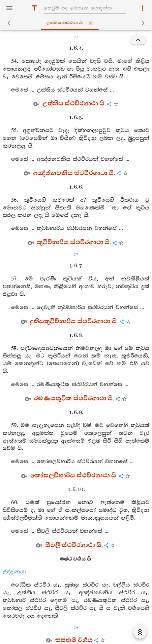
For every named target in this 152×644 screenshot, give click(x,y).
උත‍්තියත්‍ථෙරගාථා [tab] (77, 23)
